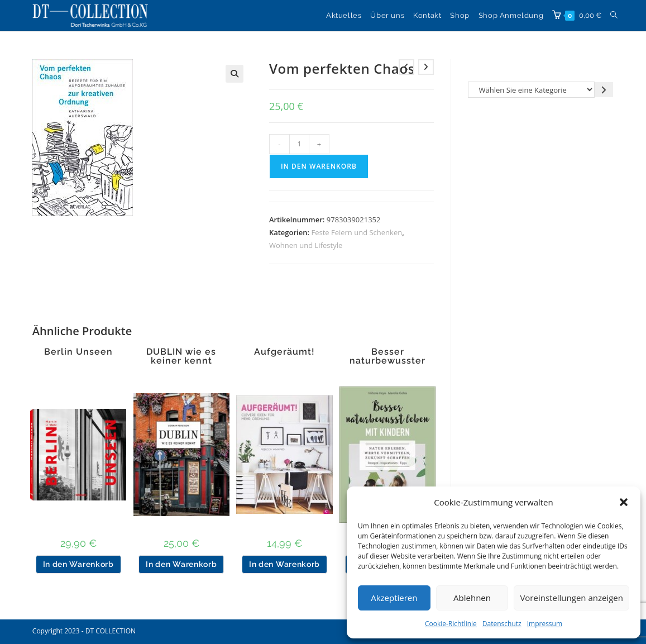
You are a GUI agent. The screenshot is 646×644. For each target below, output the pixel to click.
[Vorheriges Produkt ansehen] (406, 67)
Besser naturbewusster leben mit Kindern (387, 361)
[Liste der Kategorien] (531, 90)
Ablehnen (472, 598)
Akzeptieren (394, 598)
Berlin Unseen (78, 352)
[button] (624, 502)
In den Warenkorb (319, 166)
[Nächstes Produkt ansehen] (426, 67)
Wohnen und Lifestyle (306, 245)
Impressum (545, 624)
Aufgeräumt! (284, 352)
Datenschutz (502, 624)
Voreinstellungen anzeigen (571, 598)
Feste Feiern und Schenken (357, 232)
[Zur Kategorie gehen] (604, 90)
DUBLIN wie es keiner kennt (181, 356)
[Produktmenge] (299, 144)
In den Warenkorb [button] (78, 564)
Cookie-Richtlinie (451, 624)
